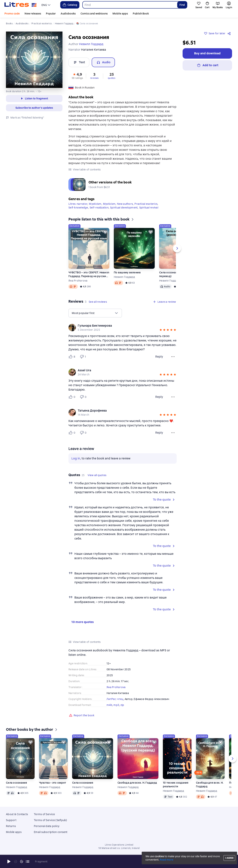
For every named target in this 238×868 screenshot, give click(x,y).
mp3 (116, 705)
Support (11, 820)
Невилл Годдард (124, 277)
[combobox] (130, 5)
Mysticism (95, 204)
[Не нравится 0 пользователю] (84, 397)
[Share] (230, 33)
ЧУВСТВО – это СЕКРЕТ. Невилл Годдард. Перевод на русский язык (89, 274)
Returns (11, 826)
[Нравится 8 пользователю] (73, 357)
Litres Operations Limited (119, 845)
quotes (112, 78)
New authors (125, 204)
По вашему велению (127, 272)
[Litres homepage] (21, 5)
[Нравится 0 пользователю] (73, 397)
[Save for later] (105, 232)
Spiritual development (124, 208)
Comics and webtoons (94, 14)
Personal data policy (47, 826)
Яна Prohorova (78, 281)
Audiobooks (68, 14)
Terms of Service (44, 814)
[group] (123, 328)
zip (122, 705)
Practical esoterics (146, 204)
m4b (109, 705)
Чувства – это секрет (53, 783)
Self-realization (99, 208)
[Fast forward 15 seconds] (22, 862)
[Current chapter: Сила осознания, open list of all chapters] (28, 862)
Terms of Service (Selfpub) (50, 820)
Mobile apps (120, 14)
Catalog (70, 5)
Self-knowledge (78, 208)
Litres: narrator (78, 204)
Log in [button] (76, 458)
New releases (33, 14)
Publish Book (141, 14)
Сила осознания (17, 783)
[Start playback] (9, 862)
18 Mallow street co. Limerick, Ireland (119, 848)
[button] (77, 76)
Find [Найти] (182, 5)
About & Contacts (17, 814)
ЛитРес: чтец (115, 699)
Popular (51, 14)
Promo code (12, 14)
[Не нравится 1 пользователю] (84, 357)
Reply (159, 357)
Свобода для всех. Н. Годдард (137, 783)
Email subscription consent (51, 832)
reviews (94, 78)
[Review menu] (173, 357)
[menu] (46, 5)
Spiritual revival (149, 208)
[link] (117, 326)
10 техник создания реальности (176, 785)
